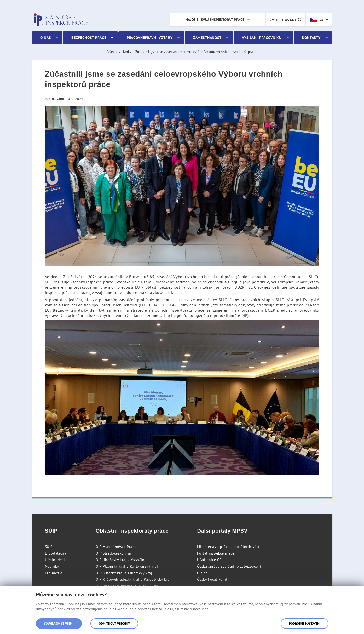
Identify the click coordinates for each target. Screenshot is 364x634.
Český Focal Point (212, 579)
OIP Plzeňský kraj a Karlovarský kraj (127, 566)
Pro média (54, 573)
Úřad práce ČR (209, 560)
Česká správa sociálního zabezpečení (229, 566)
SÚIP (49, 547)
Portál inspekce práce (216, 553)
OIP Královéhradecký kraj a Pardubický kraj (133, 579)
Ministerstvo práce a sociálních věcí (228, 547)
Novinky (52, 566)
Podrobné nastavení (305, 623)
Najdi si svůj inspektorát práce (215, 20)
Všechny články (119, 52)
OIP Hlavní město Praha (116, 547)
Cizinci (203, 573)
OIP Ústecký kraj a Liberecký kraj (124, 573)
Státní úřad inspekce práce (60, 20)
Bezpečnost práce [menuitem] (89, 38)
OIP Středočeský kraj (113, 553)
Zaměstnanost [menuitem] (207, 38)
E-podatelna (56, 553)
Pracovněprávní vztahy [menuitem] (150, 38)
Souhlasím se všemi (59, 623)
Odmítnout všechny (114, 623)
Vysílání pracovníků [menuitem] (262, 38)
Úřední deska (56, 560)
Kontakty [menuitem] (311, 38)
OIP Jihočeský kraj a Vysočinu (121, 560)
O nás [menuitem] (46, 38)
